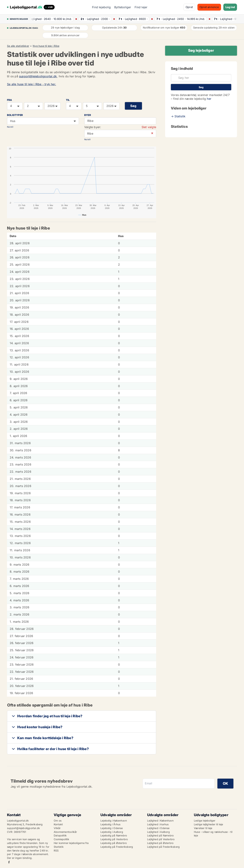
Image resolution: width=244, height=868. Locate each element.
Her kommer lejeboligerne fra (71, 843)
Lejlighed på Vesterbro (161, 839)
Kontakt (58, 824)
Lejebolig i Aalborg (112, 832)
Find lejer (141, 7)
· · (51, 19)
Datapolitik (60, 835)
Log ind (230, 7)
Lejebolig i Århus (110, 824)
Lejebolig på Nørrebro (114, 835)
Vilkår (57, 828)
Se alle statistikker (18, 46)
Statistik (59, 847)
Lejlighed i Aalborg (158, 832)
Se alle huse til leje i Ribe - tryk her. (32, 84)
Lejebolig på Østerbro (114, 843)
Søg (133, 106)
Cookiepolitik (62, 839)
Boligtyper (15, 115)
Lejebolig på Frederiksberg (117, 847)
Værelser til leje (203, 828)
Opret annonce (209, 7)
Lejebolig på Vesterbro (114, 839)
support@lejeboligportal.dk (38, 76)
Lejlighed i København (160, 821)
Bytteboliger (123, 7)
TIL (68, 100)
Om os (58, 821)
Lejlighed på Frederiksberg (163, 847)
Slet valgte (149, 127)
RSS (56, 851)
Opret (189, 7)
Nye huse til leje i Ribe (46, 46)
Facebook (9, 862)
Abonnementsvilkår (65, 832)
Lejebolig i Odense (112, 828)
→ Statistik (178, 116)
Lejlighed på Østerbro (160, 843)
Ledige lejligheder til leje (208, 824)
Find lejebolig (101, 7)
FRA (10, 100)
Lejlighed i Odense (158, 828)
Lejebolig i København (114, 821)
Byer (88, 115)
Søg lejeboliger (201, 50)
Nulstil (10, 127)
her (209, 99)
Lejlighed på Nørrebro (160, 835)
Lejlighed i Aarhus (158, 824)
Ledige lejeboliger (205, 821)
